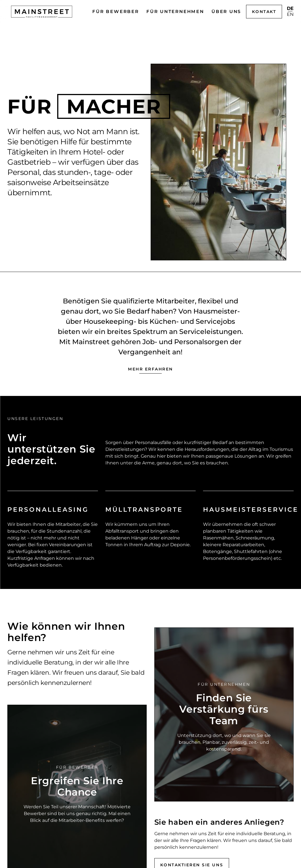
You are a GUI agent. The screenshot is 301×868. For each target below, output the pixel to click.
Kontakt (264, 12)
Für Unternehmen (175, 11)
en (290, 14)
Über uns (226, 11)
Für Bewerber (116, 11)
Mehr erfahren (150, 369)
